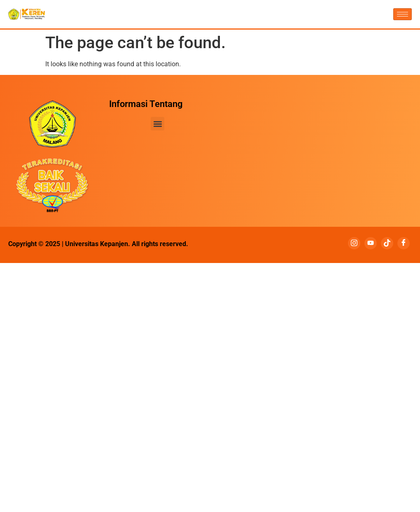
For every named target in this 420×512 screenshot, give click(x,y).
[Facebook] (404, 243)
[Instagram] (354, 243)
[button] (157, 124)
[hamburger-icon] (402, 14)
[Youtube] (371, 243)
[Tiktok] (387, 243)
